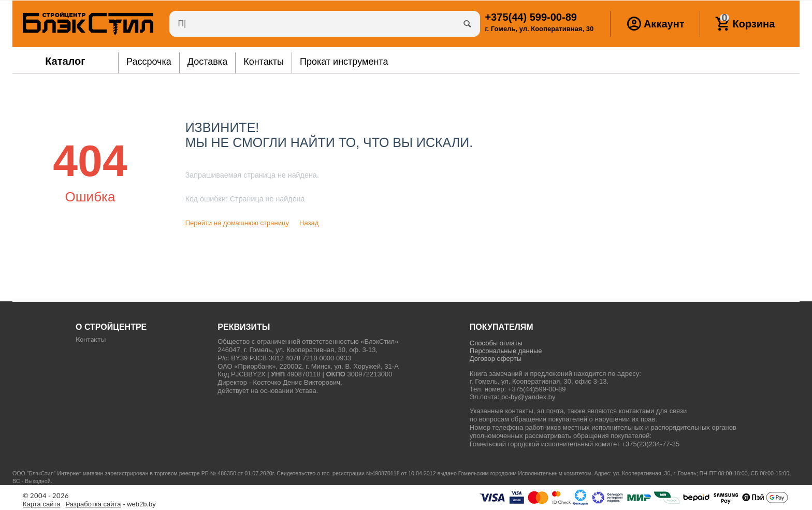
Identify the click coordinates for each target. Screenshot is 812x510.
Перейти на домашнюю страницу (237, 223)
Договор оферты (496, 359)
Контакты (91, 340)
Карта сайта (42, 504)
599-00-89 (531, 17)
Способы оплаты (496, 343)
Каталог (65, 61)
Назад (309, 223)
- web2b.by (111, 504)
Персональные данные (506, 351)
